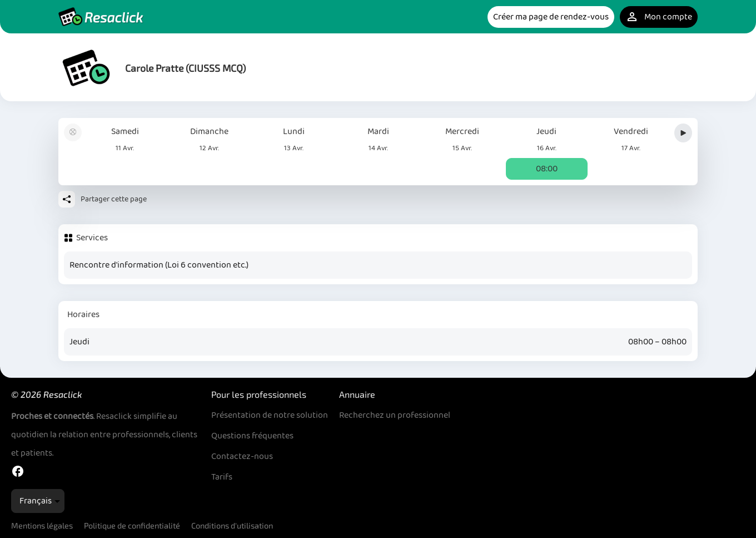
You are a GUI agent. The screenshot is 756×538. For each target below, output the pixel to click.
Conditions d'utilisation (232, 525)
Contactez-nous (242, 456)
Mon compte (659, 17)
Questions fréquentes (252, 436)
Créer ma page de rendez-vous (551, 17)
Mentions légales (42, 525)
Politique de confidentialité (132, 525)
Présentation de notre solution (270, 415)
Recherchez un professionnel (395, 415)
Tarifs (222, 477)
